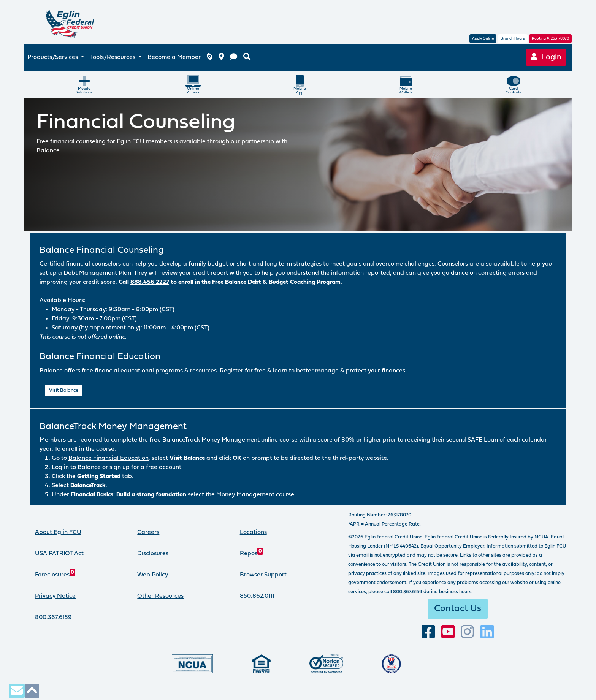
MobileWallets (406, 85)
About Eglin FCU (58, 532)
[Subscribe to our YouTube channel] (448, 632)
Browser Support (263, 575)
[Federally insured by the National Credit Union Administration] (192, 664)
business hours (455, 592)
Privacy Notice (55, 596)
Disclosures (153, 554)
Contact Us (458, 609)
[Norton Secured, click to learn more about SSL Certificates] (326, 664)
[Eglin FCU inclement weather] (209, 58)
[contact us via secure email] (17, 691)
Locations (253, 532)
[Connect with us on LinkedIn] (487, 632)
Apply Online (483, 39)
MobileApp (300, 85)
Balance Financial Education (109, 458)
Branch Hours (513, 39)
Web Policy (153, 575)
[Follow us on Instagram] (467, 632)
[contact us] (234, 58)
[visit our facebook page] (428, 632)
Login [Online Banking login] (546, 57)
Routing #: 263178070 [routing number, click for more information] (550, 39)
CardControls (513, 85)
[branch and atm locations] (221, 58)
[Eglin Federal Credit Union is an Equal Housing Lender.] (261, 664)
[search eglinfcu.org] (247, 58)
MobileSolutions (84, 85)
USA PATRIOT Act (59, 554)
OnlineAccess (193, 85)
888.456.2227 (150, 282)
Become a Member (174, 57)
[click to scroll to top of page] (32, 691)
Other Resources (160, 596)
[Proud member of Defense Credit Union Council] (391, 664)
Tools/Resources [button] (113, 57)
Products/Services (53, 57)
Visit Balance (64, 390)
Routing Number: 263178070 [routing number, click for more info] (380, 515)
